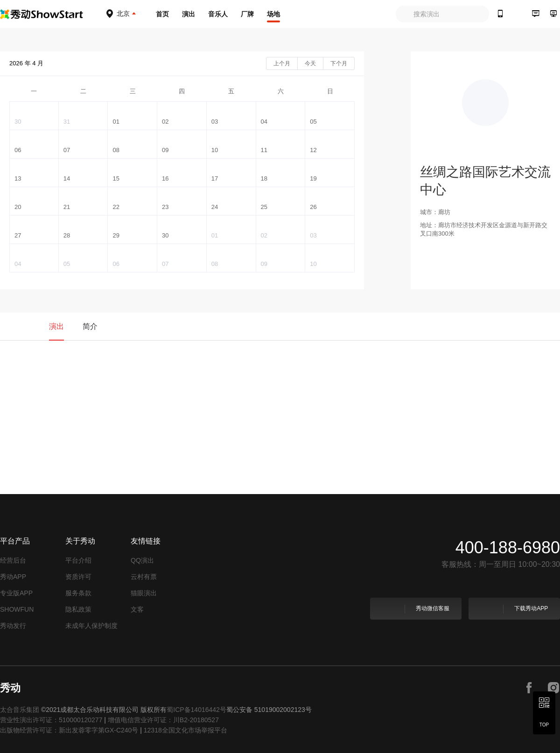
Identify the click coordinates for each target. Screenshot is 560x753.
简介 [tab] (90, 326)
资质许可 (78, 577)
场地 (273, 14)
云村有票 (144, 577)
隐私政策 (78, 609)
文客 (137, 609)
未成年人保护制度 (91, 626)
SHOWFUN (17, 609)
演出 (189, 14)
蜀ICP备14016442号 (196, 710)
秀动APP (13, 577)
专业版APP (16, 593)
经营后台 (13, 560)
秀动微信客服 (415, 609)
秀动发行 (13, 626)
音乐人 (218, 14)
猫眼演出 (144, 593)
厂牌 (247, 14)
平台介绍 (78, 560)
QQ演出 (142, 560)
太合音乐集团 (20, 710)
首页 (162, 14)
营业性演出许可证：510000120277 (51, 720)
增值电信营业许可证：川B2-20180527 (163, 720)
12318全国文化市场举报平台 (185, 730)
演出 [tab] (56, 326)
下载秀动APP (514, 609)
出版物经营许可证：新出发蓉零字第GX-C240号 (69, 730)
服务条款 (78, 593)
